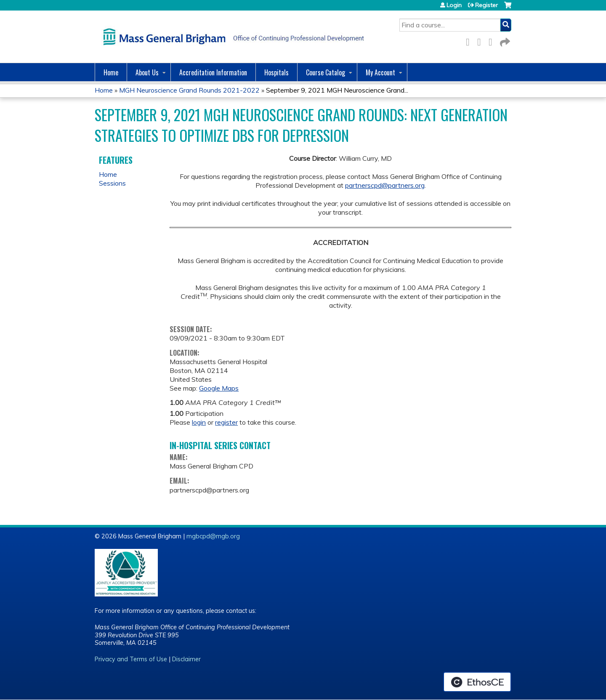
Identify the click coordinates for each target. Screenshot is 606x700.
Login (454, 5)
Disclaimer (186, 659)
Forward (504, 41)
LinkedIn (493, 41)
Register (486, 5)
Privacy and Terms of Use (131, 659)
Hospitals (276, 72)
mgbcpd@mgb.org (213, 536)
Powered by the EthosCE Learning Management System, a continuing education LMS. (477, 682)
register (226, 422)
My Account (380, 72)
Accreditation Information (213, 72)
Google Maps (219, 388)
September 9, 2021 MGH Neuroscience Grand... (337, 90)
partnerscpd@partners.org (385, 185)
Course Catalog (326, 72)
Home (111, 72)
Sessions (112, 183)
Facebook (470, 41)
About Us (147, 72)
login (199, 422)
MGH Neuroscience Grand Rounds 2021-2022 (189, 90)
